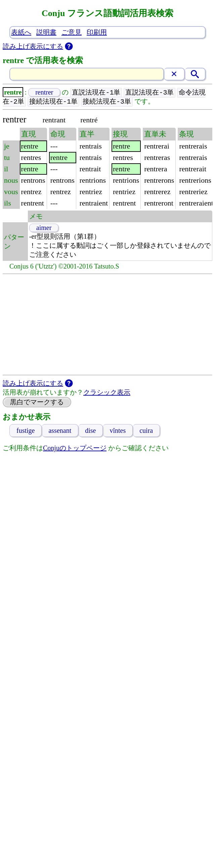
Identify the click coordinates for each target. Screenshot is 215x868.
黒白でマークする (37, 403)
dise (90, 431)
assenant (60, 431)
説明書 (46, 32)
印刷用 (97, 32)
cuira (146, 431)
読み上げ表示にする (33, 46)
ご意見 (72, 32)
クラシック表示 (107, 393)
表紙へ (21, 32)
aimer (44, 228)
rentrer (44, 93)
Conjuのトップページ (75, 449)
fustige (26, 431)
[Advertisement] (107, 325)
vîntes (118, 431)
